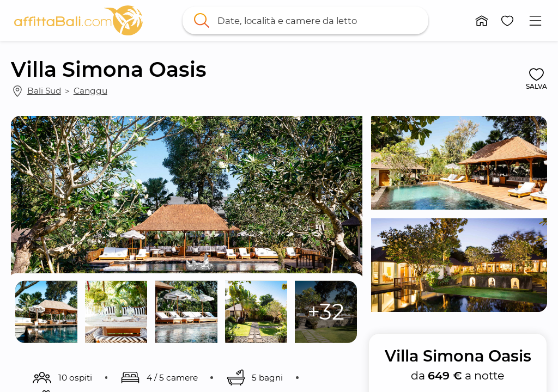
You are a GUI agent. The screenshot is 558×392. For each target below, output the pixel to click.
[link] (78, 20)
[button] (482, 21)
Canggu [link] (90, 91)
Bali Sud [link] (44, 91)
